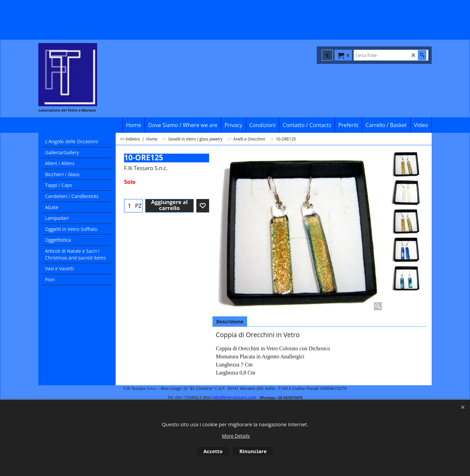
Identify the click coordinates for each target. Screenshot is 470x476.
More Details (236, 436)
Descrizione (230, 322)
